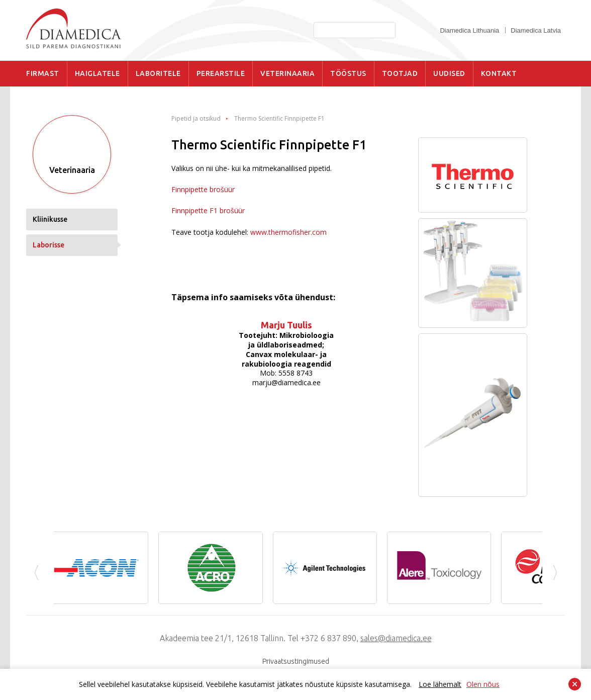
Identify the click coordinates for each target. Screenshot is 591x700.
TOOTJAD (400, 73)
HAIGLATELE (97, 73)
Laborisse (48, 245)
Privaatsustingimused (296, 661)
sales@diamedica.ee (396, 638)
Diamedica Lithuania (469, 30)
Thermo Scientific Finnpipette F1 (279, 119)
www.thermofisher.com (288, 232)
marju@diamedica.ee (286, 382)
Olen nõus (483, 684)
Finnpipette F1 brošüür (208, 210)
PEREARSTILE (221, 73)
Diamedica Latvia (536, 30)
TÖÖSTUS (348, 73)
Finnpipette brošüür (203, 189)
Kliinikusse (50, 219)
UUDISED (449, 73)
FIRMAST (43, 73)
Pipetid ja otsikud (196, 119)
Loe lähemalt (440, 684)
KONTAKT (499, 73)
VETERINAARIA (287, 73)
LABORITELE (158, 73)
